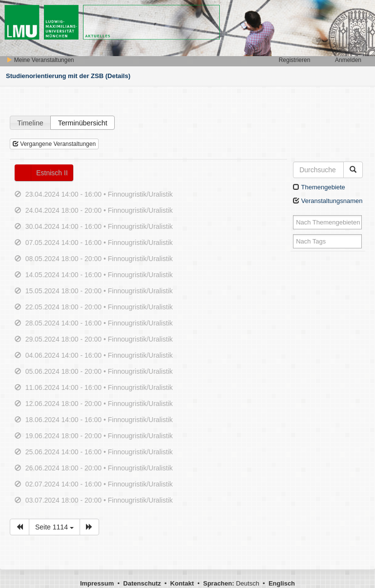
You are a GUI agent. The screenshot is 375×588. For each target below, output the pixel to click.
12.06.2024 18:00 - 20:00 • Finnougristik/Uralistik (99, 404)
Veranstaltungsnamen (328, 201)
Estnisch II (52, 173)
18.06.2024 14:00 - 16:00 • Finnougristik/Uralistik (99, 420)
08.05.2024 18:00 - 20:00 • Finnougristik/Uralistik (99, 259)
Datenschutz (142, 583)
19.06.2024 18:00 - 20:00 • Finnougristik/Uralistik (99, 436)
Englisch (282, 583)
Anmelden (348, 60)
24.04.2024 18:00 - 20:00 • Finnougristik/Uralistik (99, 210)
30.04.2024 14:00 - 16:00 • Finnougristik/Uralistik (99, 226)
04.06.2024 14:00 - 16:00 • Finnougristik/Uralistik (99, 355)
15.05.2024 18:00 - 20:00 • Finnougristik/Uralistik (99, 291)
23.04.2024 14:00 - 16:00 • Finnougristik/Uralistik (99, 194)
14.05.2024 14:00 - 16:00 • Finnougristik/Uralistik (99, 275)
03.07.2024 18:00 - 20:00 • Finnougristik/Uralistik (99, 500)
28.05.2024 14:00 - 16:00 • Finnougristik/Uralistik (99, 323)
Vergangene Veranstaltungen (54, 144)
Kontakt (182, 583)
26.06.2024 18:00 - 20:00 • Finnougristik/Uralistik (99, 468)
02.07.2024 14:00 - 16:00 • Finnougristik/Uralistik (99, 484)
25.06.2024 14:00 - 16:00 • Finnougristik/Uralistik (99, 452)
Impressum (97, 583)
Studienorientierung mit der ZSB (55, 76)
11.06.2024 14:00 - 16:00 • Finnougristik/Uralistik (99, 387)
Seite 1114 (54, 527)
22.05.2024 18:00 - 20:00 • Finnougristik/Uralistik (99, 307)
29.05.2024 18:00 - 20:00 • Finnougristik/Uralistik (99, 339)
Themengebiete (319, 187)
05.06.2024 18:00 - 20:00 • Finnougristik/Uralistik (99, 371)
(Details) (118, 76)
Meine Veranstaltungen (40, 60)
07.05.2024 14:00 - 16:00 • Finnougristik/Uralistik (99, 243)
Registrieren (295, 60)
